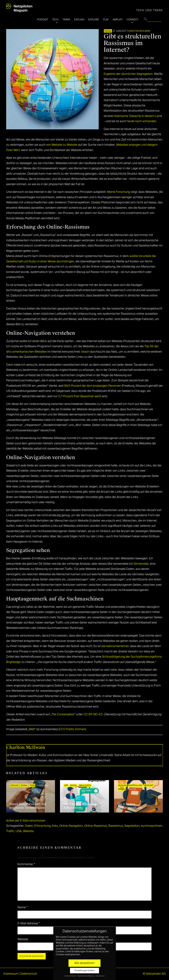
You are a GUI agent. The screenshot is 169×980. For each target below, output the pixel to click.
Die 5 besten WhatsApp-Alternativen (81, 806)
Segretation (132, 826)
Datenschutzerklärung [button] (86, 976)
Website (28, 831)
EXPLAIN (79, 20)
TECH (55, 20)
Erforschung (42, 826)
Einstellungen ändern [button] (85, 971)
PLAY (106, 20)
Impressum (11, 974)
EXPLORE (94, 20)
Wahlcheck (85, 786)
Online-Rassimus (96, 826)
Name (22, 907)
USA (19, 831)
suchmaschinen (151, 826)
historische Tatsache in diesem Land (138, 116)
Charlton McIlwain (138, 31)
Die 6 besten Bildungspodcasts (130, 806)
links (55, 826)
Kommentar (26, 864)
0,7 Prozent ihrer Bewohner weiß (79, 396)
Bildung (122, 786)
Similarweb (141, 564)
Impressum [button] (100, 976)
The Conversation (62, 714)
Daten (29, 826)
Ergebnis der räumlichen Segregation (128, 74)
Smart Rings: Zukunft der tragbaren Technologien (28, 806)
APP (66, 786)
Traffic (10, 831)
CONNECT (132, 20)
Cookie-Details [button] (70, 976)
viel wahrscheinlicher (115, 646)
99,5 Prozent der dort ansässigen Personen (93, 386)
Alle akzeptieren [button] (84, 963)
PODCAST (43, 20)
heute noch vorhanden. (142, 121)
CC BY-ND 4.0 (93, 714)
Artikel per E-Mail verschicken (26, 821)
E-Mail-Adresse (29, 924)
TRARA (66, 20)
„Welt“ (32, 729)
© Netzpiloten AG (154, 974)
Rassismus (116, 826)
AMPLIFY (118, 20)
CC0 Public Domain (72, 729)
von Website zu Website (62, 145)
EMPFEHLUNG (136, 786)
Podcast (149, 786)
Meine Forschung (118, 192)
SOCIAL (108, 31)
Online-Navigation (71, 826)
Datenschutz (29, 974)
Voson (85, 352)
